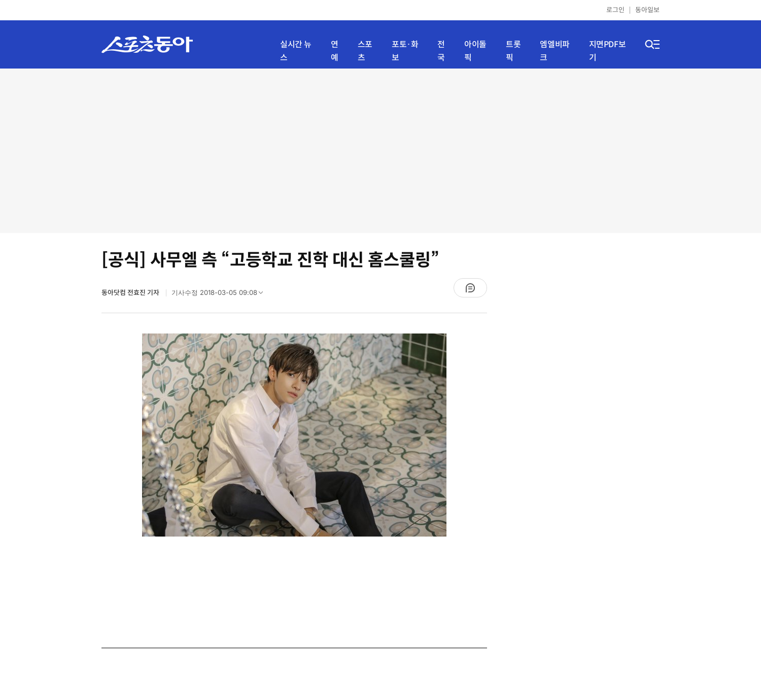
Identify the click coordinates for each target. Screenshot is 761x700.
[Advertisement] (381, 150)
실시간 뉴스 (296, 51)
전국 (441, 51)
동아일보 (647, 10)
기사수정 (220, 295)
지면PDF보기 (608, 51)
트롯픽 (513, 51)
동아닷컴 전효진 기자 (131, 293)
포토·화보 (405, 51)
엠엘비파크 (555, 51)
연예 (335, 51)
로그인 (615, 10)
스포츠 (365, 51)
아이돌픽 (475, 51)
